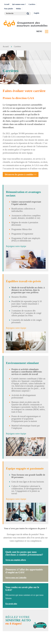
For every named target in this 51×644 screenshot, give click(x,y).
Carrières (32, 4)
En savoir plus (11, 604)
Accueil (7, 4)
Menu (39, 31)
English (37, 13)
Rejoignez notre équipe (16, 246)
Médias (18, 9)
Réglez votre (26, 620)
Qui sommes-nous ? (19, 4)
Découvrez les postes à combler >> (21, 174)
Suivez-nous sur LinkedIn (16, 578)
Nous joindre (9, 9)
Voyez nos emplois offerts (16, 560)
